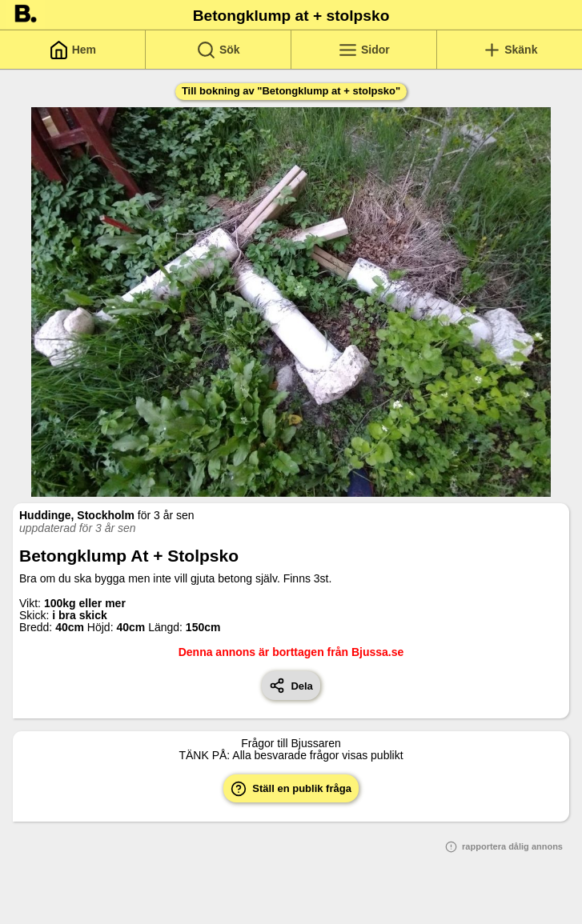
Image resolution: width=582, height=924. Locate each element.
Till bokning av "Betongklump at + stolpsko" (291, 91)
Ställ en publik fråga (291, 789)
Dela (291, 686)
